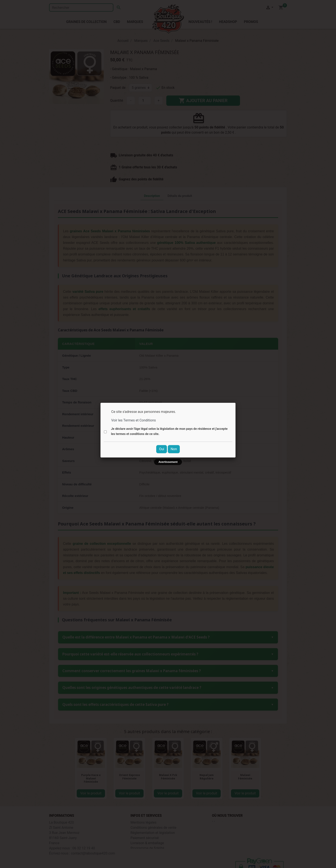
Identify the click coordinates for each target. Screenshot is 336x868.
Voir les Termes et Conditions (133, 420)
